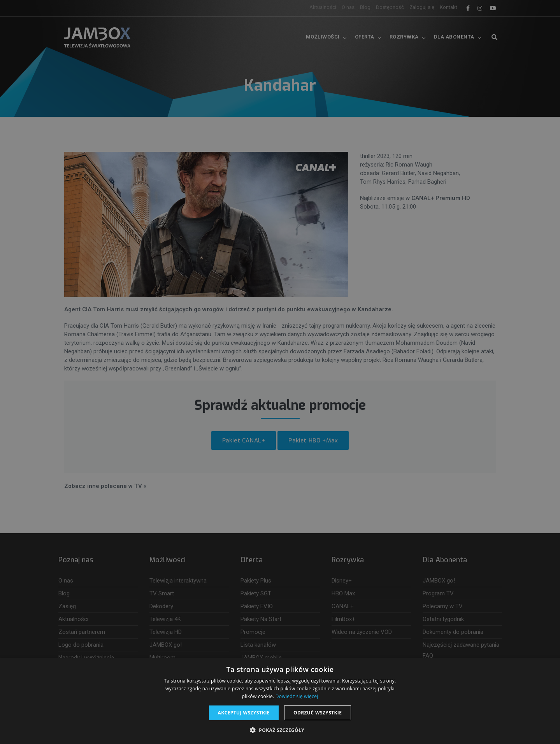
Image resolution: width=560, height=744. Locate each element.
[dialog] (280, 372)
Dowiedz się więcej (297, 696)
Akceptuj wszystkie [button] (244, 713)
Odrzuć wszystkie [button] (318, 713)
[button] (280, 730)
